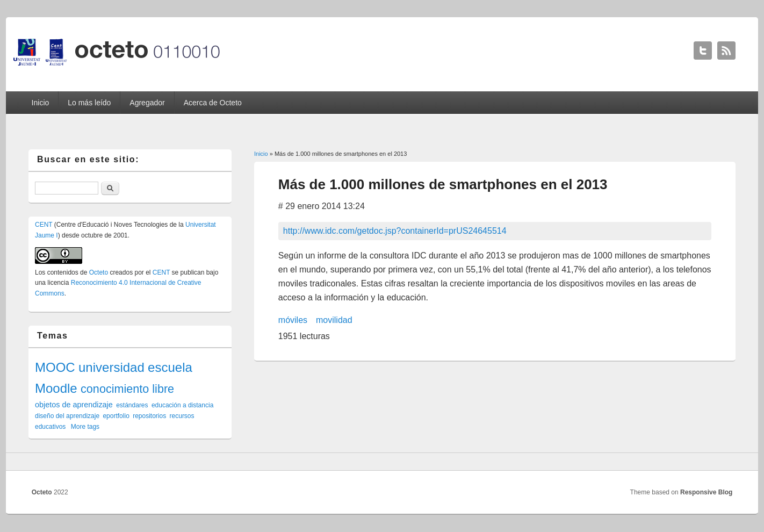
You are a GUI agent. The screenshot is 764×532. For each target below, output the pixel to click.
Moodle (56, 388)
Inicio (41, 103)
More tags (85, 427)
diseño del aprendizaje (67, 416)
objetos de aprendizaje (74, 405)
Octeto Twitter (703, 51)
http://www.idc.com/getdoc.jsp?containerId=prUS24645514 (395, 231)
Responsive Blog (706, 492)
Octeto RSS (726, 51)
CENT (44, 225)
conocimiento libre (127, 389)
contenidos (63, 272)
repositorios (149, 416)
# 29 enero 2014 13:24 (322, 206)
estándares (132, 405)
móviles (293, 320)
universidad (111, 367)
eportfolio (116, 416)
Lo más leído (89, 103)
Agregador (147, 103)
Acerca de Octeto (213, 103)
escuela (170, 367)
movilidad (334, 320)
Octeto (99, 272)
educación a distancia (182, 405)
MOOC (55, 367)
